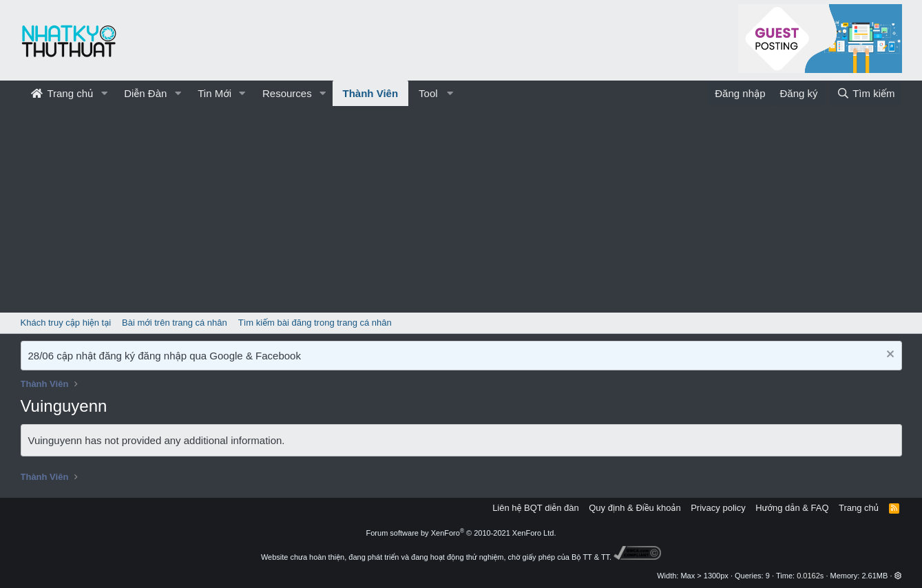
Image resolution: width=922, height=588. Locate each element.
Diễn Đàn (145, 93)
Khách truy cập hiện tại (66, 323)
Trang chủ (62, 93)
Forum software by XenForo (461, 533)
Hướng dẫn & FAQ (792, 508)
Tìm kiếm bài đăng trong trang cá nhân (315, 323)
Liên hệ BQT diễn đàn (536, 508)
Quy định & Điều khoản (635, 508)
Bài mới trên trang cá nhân (175, 323)
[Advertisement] (461, 209)
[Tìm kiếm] (866, 93)
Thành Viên (371, 93)
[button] (104, 93)
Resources (287, 93)
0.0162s (810, 576)
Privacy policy (718, 508)
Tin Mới (214, 93)
